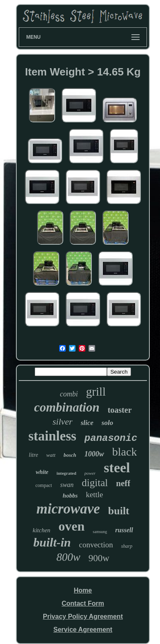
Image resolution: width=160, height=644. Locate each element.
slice (87, 423)
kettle (94, 495)
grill (96, 392)
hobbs (70, 496)
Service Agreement (83, 630)
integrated (67, 473)
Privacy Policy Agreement (83, 616)
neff (123, 483)
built (119, 511)
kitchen (41, 530)
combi (69, 394)
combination (67, 407)
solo (107, 423)
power (90, 473)
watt (51, 455)
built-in (52, 542)
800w (68, 557)
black (125, 452)
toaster (120, 410)
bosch (70, 455)
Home (83, 590)
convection (96, 545)
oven (71, 526)
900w (99, 558)
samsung (100, 532)
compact (44, 485)
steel (117, 468)
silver (63, 422)
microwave (68, 509)
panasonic (111, 438)
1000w (94, 454)
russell (124, 530)
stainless (52, 436)
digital (95, 483)
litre (34, 455)
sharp (127, 546)
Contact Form (83, 603)
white (42, 472)
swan (67, 485)
